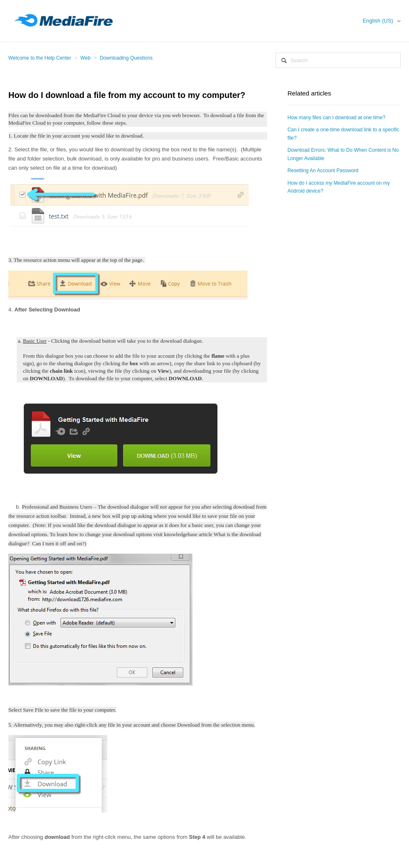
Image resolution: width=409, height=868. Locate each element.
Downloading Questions (126, 58)
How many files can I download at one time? (337, 118)
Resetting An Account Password (323, 171)
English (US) (379, 21)
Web (86, 58)
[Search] (338, 60)
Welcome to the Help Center (40, 58)
